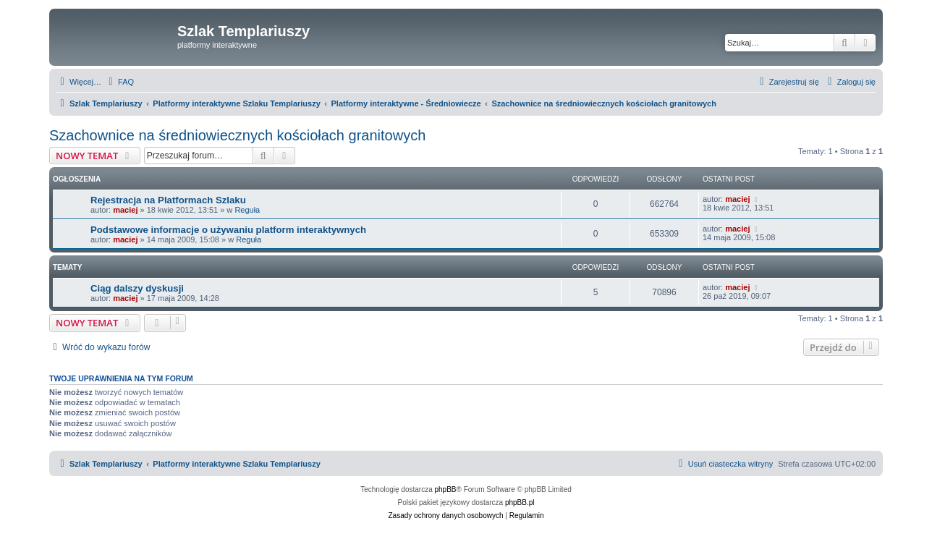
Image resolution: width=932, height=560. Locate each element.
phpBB (446, 489)
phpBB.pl (520, 502)
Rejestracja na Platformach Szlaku (168, 200)
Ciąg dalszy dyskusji (137, 288)
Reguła (247, 210)
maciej (125, 210)
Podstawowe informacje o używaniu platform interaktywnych (228, 230)
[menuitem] (119, 82)
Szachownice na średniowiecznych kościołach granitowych (237, 135)
